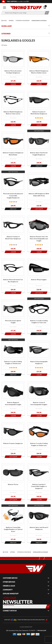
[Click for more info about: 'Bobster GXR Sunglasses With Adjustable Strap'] (39, 191)
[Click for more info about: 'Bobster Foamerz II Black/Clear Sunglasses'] (13, 234)
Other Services (9, 582)
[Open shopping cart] (47, 8)
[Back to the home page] (26, 7)
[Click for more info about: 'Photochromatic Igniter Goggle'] (13, 317)
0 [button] (46, 6)
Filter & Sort (7, 26)
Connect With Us (10, 611)
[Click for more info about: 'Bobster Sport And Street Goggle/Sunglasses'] (39, 149)
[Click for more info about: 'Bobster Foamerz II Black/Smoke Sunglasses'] (39, 108)
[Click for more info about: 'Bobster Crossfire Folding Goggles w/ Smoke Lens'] (13, 358)
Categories (6, 34)
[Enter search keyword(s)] (24, 13)
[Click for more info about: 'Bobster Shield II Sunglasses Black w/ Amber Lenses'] (39, 67)
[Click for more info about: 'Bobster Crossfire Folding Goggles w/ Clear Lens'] (39, 317)
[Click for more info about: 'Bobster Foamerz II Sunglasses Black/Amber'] (13, 149)
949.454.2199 (42, 630)
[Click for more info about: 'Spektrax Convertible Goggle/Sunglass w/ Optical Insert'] (13, 525)
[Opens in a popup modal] (39, 166)
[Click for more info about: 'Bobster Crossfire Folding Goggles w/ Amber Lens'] (39, 439)
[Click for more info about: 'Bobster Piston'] (13, 482)
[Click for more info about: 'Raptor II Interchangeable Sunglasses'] (39, 358)
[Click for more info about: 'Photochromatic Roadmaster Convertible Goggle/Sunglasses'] (13, 191)
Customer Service (10, 578)
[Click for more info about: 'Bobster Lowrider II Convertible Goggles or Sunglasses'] (39, 482)
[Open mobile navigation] (5, 8)
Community (8, 590)
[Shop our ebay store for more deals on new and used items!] (26, 620)
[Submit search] (47, 13)
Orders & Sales (9, 586)
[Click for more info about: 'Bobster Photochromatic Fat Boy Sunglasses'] (13, 276)
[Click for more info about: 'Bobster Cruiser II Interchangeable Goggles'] (39, 399)
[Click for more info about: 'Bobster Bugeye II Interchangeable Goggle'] (13, 399)
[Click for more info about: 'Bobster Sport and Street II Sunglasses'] (39, 525)
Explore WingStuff (11, 594)
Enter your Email (9, 605)
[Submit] (48, 606)
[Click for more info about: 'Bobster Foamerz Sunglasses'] (13, 439)
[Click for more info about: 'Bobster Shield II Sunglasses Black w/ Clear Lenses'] (13, 108)
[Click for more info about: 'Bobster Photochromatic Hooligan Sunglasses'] (13, 67)
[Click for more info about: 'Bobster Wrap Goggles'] (39, 276)
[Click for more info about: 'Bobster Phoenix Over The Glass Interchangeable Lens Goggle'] (39, 234)
